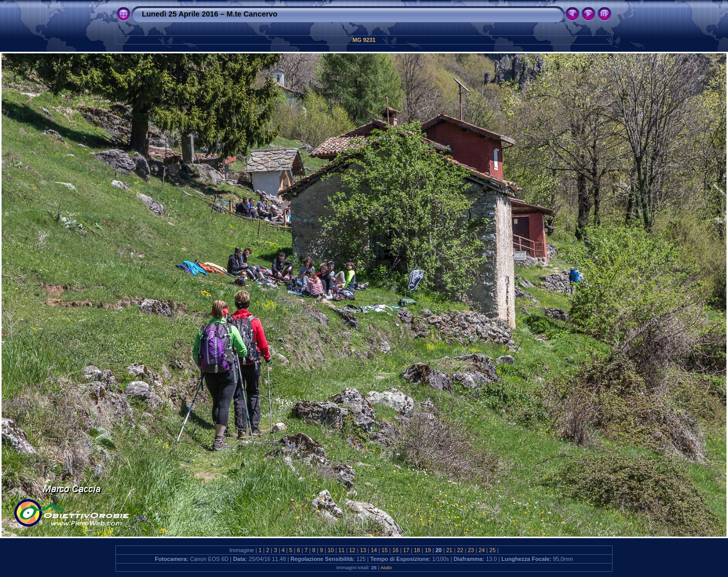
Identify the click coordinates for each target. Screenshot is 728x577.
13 (363, 550)
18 (417, 550)
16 (396, 550)
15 (385, 550)
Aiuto (386, 567)
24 (482, 550)
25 (492, 550)
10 (331, 550)
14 (374, 550)
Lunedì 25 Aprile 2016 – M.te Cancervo (210, 14)
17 (406, 550)
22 (460, 550)
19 (428, 550)
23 (471, 550)
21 (449, 550)
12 (352, 550)
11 (342, 550)
